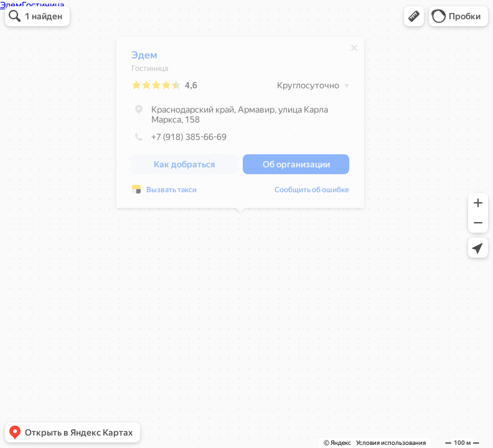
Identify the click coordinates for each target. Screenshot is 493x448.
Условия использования (391, 443)
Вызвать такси (171, 193)
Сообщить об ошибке (312, 193)
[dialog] (240, 125)
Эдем (144, 58)
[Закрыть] (354, 51)
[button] (414, 16)
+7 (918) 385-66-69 (179, 140)
